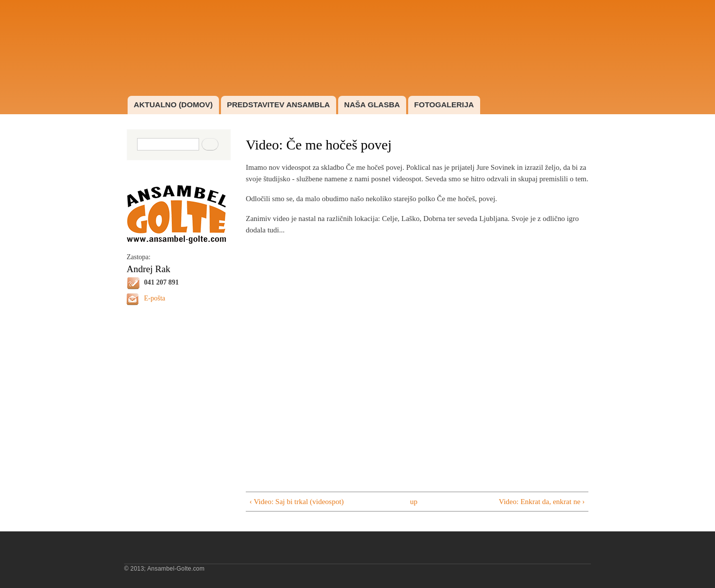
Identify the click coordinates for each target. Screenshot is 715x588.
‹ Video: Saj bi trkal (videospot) (296, 502)
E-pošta (155, 298)
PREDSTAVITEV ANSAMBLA (279, 105)
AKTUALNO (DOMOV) (173, 105)
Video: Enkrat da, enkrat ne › (542, 502)
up (414, 502)
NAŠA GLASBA (372, 105)
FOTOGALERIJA (444, 105)
